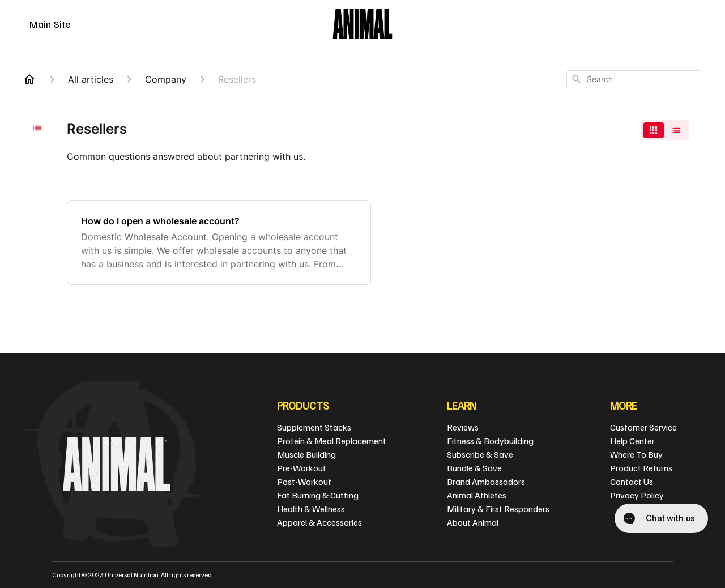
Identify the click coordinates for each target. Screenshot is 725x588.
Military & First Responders (498, 509)
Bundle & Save (474, 468)
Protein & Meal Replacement (332, 441)
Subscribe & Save (480, 454)
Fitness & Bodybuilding (490, 441)
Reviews (463, 427)
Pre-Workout (302, 468)
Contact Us (632, 482)
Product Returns (641, 468)
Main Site (50, 24)
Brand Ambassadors (486, 482)
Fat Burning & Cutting (318, 495)
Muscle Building (306, 454)
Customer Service (643, 427)
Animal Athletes (477, 495)
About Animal (473, 522)
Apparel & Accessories (319, 522)
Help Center (632, 441)
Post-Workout (304, 482)
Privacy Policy (637, 495)
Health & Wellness (311, 509)
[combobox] (634, 79)
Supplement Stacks (314, 427)
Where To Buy (636, 454)
